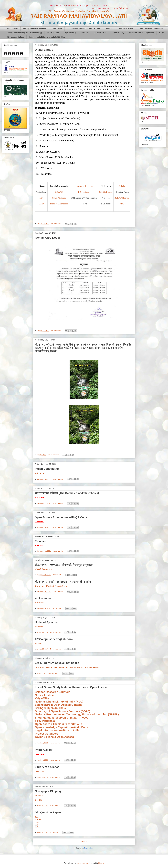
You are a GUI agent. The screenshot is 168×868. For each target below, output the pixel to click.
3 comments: (58, 575)
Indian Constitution (47, 469)
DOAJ (41, 204)
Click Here (39, 627)
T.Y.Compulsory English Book (54, 639)
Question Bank (53, 33)
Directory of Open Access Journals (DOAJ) (63, 711)
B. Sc (37, 822)
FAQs (162, 33)
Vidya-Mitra (42, 698)
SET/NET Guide (106, 192)
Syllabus (85, 33)
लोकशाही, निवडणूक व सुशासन (44, 569)
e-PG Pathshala (45, 721)
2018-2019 (39, 795)
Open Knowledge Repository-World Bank (61, 727)
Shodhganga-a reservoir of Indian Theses (62, 718)
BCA (37, 825)
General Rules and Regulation (142, 33)
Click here (39, 643)
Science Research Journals (52, 692)
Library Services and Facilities (151, 28)
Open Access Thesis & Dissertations (58, 724)
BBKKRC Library (122, 198)
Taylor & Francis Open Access (54, 737)
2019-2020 (39, 800)
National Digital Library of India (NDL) (59, 702)
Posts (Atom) (89, 848)
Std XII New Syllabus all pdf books (57, 663)
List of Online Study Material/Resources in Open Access (71, 687)
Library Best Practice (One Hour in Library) (24, 33)
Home (84, 842)
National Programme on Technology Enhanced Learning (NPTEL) (77, 714)
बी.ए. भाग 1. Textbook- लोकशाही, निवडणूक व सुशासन (64, 565)
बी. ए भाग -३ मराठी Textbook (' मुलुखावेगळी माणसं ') (63, 582)
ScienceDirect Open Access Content (58, 705)
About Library (12, 28)
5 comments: (58, 608)
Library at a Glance (126, 28)
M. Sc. (37, 827)
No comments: (57, 224)
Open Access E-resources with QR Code (84, 28)
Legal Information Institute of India (57, 730)
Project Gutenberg (47, 734)
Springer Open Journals (50, 708)
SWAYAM (59, 192)
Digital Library (70, 33)
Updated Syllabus (46, 622)
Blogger (101, 863)
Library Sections (101, 33)
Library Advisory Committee (35, 28)
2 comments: (55, 832)
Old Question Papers (48, 812)
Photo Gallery (118, 33)
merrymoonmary (83, 863)
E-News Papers (84, 192)
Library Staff (57, 28)
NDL (122, 204)
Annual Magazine (59, 198)
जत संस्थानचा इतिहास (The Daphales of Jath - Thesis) (67, 493)
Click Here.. (40, 473)
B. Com (38, 820)
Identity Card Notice (48, 238)
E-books (109, 28)
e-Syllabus (122, 186)
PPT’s (41, 198)
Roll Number (43, 598)
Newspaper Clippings (84, 186)
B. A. (37, 817)
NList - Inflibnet (45, 695)
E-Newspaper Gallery (15, 37)
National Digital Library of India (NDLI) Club (47, 37)
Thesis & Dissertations (59, 204)
